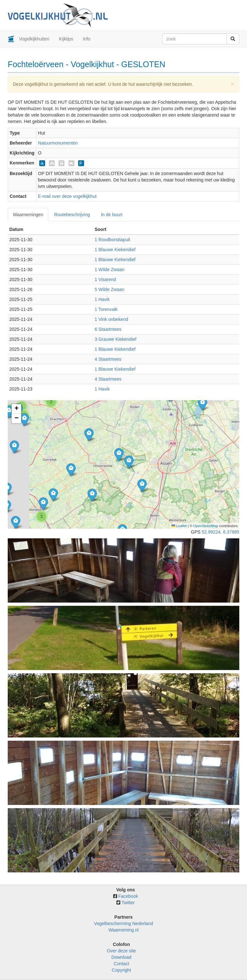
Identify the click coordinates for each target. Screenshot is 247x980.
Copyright (122, 970)
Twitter (128, 903)
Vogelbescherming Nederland (123, 923)
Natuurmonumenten (58, 143)
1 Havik (102, 299)
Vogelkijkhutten (34, 39)
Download (121, 957)
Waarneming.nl (123, 930)
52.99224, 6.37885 (220, 532)
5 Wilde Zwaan (110, 289)
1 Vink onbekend (111, 319)
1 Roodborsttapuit (112, 240)
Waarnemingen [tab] (28, 215)
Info (87, 39)
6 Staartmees (108, 329)
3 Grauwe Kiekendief (115, 339)
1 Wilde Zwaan (110, 269)
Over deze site (121, 951)
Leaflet (179, 526)
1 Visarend (105, 279)
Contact (121, 964)
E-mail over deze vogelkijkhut (67, 196)
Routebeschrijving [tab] (72, 215)
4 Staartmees (108, 359)
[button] (202, 404)
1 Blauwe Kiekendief (115, 250)
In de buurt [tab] (112, 215)
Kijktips (66, 39)
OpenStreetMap (206, 526)
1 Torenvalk (106, 309)
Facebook (128, 896)
